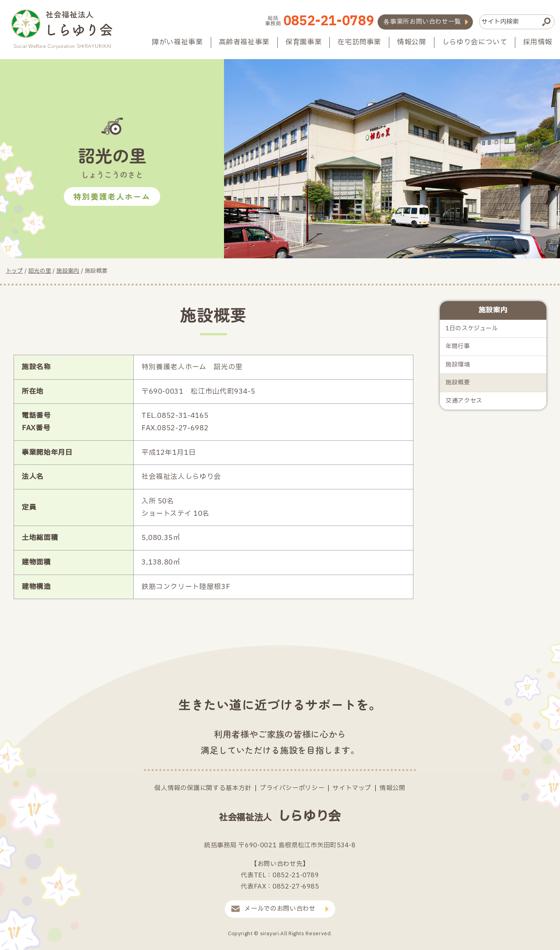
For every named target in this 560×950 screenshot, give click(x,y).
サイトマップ (352, 788)
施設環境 (458, 365)
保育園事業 (304, 42)
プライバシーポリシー (292, 788)
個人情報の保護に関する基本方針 (203, 788)
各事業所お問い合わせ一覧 (422, 22)
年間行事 (458, 346)
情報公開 (412, 42)
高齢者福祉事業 (244, 42)
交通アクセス (464, 401)
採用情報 (538, 42)
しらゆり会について (475, 42)
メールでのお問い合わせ (280, 909)
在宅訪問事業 (359, 42)
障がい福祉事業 (177, 42)
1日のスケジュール (472, 329)
